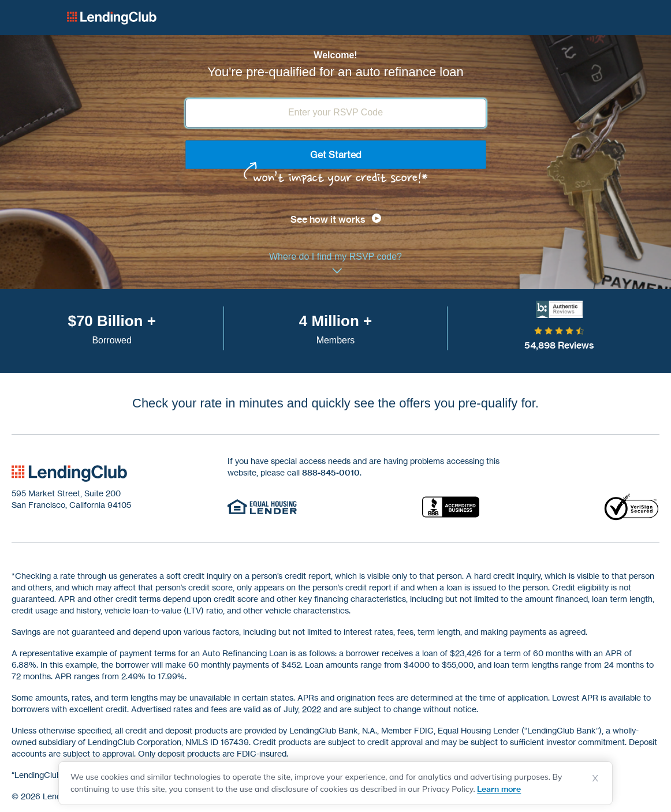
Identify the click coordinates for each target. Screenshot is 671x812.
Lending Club (112, 18)
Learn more (499, 789)
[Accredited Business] (451, 507)
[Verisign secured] (632, 507)
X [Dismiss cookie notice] (595, 778)
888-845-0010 (331, 473)
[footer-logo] (69, 473)
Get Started (336, 155)
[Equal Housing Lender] (262, 507)
